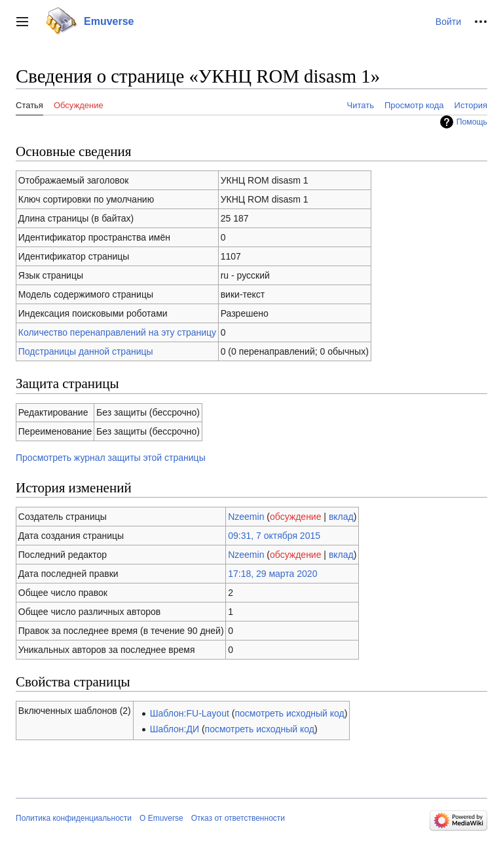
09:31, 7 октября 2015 (274, 536)
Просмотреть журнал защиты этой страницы (111, 458)
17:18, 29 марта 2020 (272, 574)
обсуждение (295, 517)
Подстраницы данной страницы (86, 351)
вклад (341, 517)
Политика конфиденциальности (74, 818)
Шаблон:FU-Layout (190, 713)
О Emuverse (161, 818)
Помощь (472, 122)
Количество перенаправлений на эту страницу (117, 332)
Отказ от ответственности (238, 818)
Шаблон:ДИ (175, 729)
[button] (22, 22)
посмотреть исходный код (289, 713)
